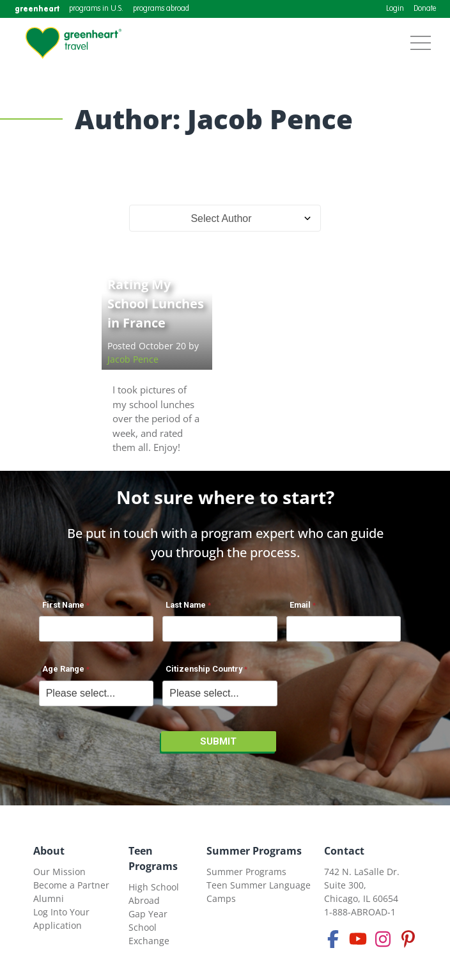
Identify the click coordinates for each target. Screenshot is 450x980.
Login (395, 9)
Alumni (49, 898)
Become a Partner (71, 885)
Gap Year (148, 914)
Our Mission (59, 872)
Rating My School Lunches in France (156, 304)
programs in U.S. (96, 9)
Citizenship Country (204, 669)
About (49, 851)
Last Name (186, 605)
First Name (63, 605)
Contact (344, 851)
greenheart (37, 9)
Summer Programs (254, 851)
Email (300, 605)
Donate (425, 9)
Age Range (63, 669)
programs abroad (161, 9)
